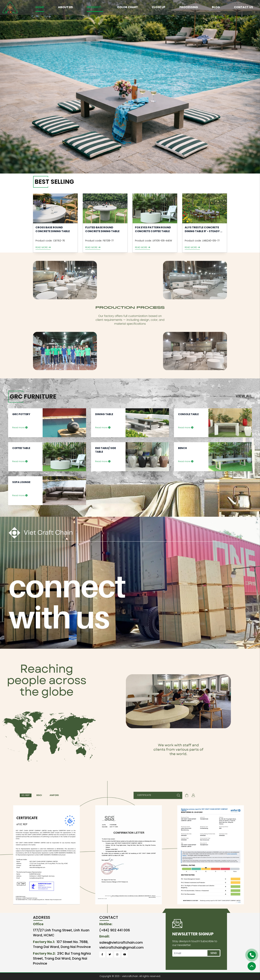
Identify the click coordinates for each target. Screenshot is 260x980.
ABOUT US (65, 7)
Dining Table (104, 414)
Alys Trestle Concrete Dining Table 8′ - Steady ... (203, 229)
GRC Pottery (21, 414)
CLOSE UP (159, 7)
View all (244, 396)
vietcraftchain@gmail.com (121, 947)
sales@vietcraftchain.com (121, 942)
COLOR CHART (128, 7)
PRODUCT (95, 7)
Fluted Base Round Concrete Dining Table (102, 229)
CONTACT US (244, 7)
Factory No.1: (44, 942)
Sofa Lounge (21, 482)
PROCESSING (189, 7)
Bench (182, 448)
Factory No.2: (44, 953)
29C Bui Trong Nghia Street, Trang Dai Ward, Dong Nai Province (62, 958)
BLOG (216, 7)
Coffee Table (21, 448)
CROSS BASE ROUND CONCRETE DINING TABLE (53, 229)
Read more (43, 247)
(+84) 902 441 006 (115, 930)
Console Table (188, 414)
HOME (40, 7)
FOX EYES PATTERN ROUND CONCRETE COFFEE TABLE (153, 229)
